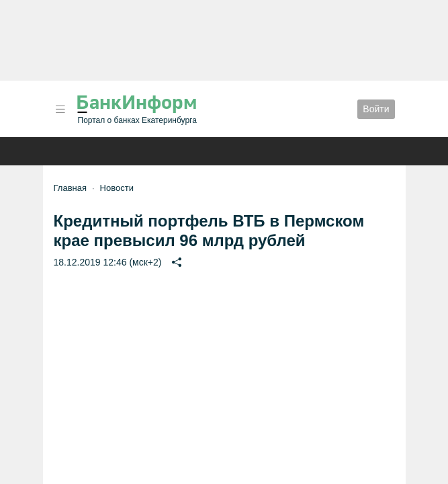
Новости (117, 188)
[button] (60, 109)
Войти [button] (376, 109)
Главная (70, 188)
